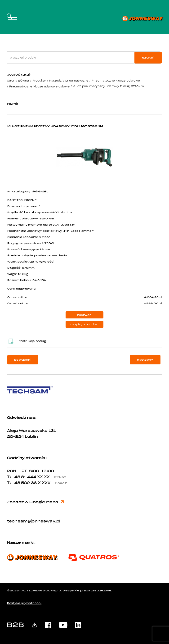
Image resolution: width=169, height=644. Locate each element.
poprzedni (23, 360)
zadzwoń (84, 315)
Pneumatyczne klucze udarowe (116, 80)
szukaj (148, 57)
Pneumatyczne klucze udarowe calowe (39, 86)
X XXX (54, 483)
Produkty (39, 80)
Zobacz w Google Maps (35, 502)
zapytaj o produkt (85, 324)
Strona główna (18, 80)
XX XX (53, 477)
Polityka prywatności (24, 603)
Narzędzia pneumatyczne (69, 80)
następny (145, 360)
